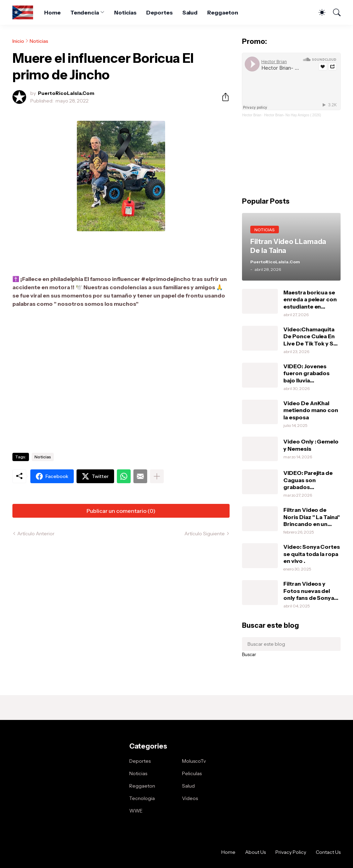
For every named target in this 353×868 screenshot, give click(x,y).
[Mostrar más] (157, 476)
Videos (190, 798)
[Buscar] (334, 12)
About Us (255, 852)
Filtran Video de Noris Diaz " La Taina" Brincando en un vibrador (311, 517)
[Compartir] (223, 97)
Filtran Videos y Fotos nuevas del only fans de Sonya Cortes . (309, 591)
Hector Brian (252, 115)
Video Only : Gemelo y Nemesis (311, 445)
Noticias (125, 12)
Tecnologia (142, 798)
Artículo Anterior (36, 534)
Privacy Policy (291, 852)
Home (52, 12)
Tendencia (85, 12)
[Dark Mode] (319, 12)
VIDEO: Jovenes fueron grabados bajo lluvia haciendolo (306, 373)
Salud (190, 12)
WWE (136, 811)
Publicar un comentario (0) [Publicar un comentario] (121, 511)
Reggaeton (223, 12)
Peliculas (192, 773)
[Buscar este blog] (291, 644)
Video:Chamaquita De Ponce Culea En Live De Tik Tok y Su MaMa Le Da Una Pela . (311, 336)
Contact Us (328, 852)
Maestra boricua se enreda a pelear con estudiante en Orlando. (310, 299)
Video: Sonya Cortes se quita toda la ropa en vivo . (311, 554)
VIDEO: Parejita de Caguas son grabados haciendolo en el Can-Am (308, 480)
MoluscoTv (194, 761)
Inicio (18, 41)
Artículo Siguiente (205, 534)
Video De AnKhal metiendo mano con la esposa (311, 410)
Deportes (159, 12)
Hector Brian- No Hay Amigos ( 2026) (293, 115)
